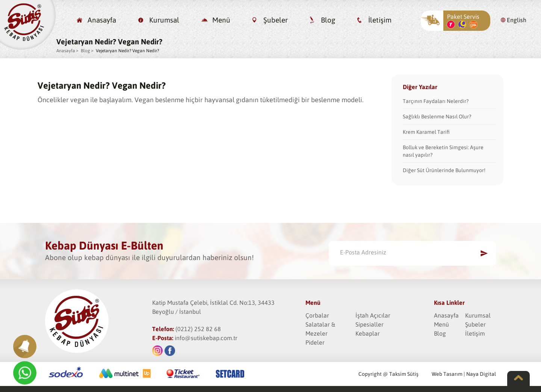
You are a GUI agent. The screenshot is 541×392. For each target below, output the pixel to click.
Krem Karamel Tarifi (426, 132)
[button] (25, 347)
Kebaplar (368, 333)
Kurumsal (164, 20)
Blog (328, 20)
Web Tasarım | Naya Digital (464, 374)
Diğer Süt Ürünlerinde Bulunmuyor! (444, 170)
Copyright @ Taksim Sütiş (388, 374)
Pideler (315, 342)
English (517, 20)
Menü (221, 20)
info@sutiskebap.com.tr (206, 338)
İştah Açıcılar (373, 315)
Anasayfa (102, 20)
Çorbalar (317, 315)
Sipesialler (369, 324)
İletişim (380, 20)
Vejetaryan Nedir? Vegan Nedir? (127, 51)
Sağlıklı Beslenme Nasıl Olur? (437, 117)
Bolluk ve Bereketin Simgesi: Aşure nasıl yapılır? (443, 151)
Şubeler (276, 20)
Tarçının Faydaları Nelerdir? (436, 101)
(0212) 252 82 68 (198, 329)
